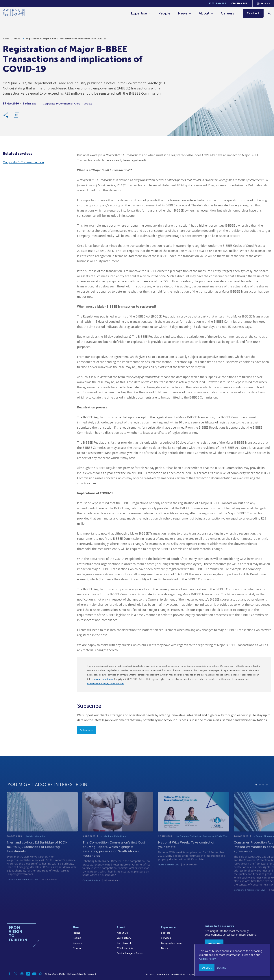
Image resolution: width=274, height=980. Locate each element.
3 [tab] (263, 798)
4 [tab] (267, 798)
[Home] (14, 13)
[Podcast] (41, 974)
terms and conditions (102, 679)
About (204, 13)
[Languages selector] (264, 3)
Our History (124, 938)
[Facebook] (10, 974)
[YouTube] (34, 974)
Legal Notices (178, 974)
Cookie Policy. (208, 959)
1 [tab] (256, 798)
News (183, 13)
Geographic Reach (172, 943)
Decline (222, 968)
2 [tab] (260, 798)
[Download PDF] (16, 117)
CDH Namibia (239, 3)
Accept (207, 968)
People (164, 13)
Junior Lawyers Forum (130, 953)
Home (6, 40)
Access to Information (157, 974)
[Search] (270, 13)
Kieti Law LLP (218, 3)
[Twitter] (16, 974)
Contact (78, 948)
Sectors (166, 933)
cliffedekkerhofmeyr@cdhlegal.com (106, 684)
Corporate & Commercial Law (23, 162)
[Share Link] (6, 117)
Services (166, 938)
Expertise (139, 13)
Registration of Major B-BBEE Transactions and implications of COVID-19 (66, 40)
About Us (122, 933)
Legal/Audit (194, 974)
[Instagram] (22, 974)
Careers (227, 13)
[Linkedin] (28, 974)
